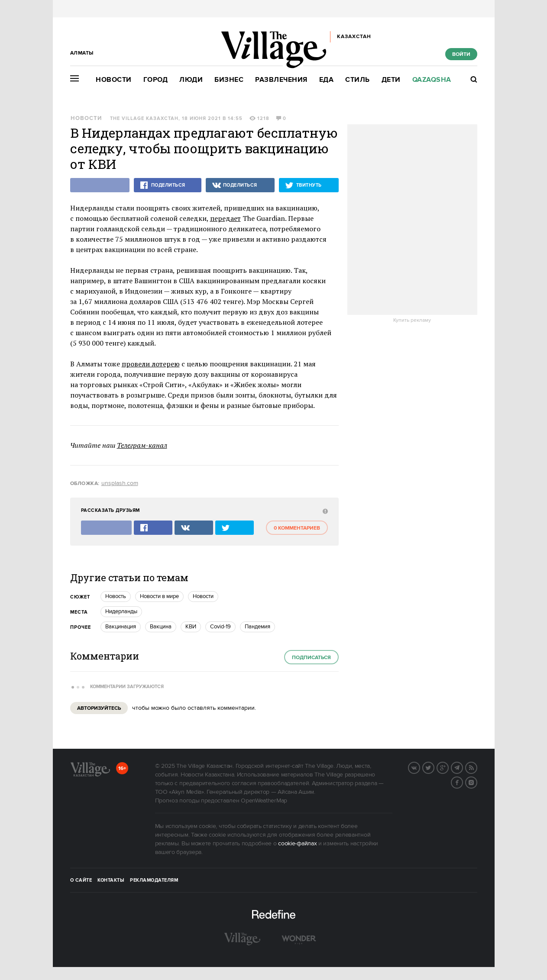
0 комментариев (297, 528)
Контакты (111, 880)
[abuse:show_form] (324, 511)
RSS (477, 767)
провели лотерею (151, 364)
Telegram (463, 767)
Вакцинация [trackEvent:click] (121, 627)
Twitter (434, 767)
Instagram (477, 782)
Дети (391, 80)
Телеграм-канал (142, 445)
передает (225, 218)
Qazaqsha (432, 80)
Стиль (358, 80)
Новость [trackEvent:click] (116, 596)
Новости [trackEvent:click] (203, 596)
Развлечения (281, 80)
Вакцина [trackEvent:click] (161, 627)
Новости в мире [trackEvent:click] (159, 596)
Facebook (463, 782)
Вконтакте (420, 767)
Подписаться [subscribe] (311, 658)
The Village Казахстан (144, 119)
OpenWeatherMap (264, 801)
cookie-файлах (297, 844)
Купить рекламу (412, 320)
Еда (327, 80)
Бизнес (229, 80)
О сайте (81, 880)
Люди (191, 80)
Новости (114, 80)
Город (156, 80)
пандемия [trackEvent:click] (257, 627)
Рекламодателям (154, 880)
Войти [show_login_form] (461, 54)
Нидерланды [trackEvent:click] (121, 611)
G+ (448, 767)
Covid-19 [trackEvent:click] (220, 627)
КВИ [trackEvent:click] (191, 627)
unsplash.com (120, 483)
